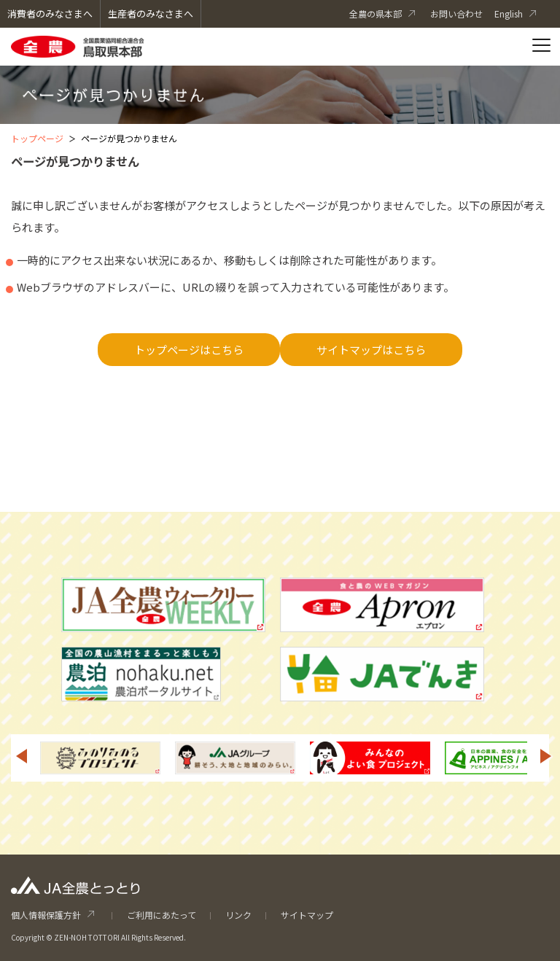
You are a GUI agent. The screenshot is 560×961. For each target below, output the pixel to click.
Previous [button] (21, 756)
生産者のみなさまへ (151, 13)
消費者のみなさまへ (50, 13)
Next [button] (546, 756)
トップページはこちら (189, 350)
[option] (100, 758)
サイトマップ (307, 915)
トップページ (37, 138)
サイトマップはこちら (371, 350)
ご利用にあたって (162, 915)
